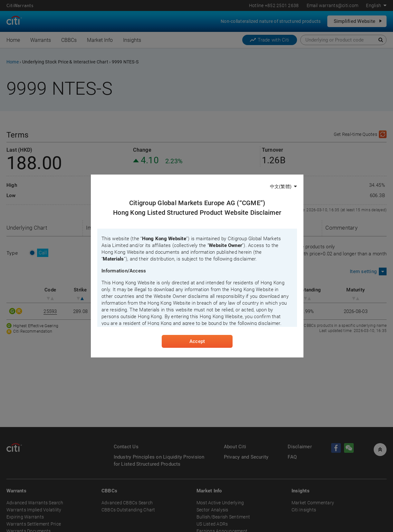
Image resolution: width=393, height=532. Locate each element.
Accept (197, 341)
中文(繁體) (281, 186)
